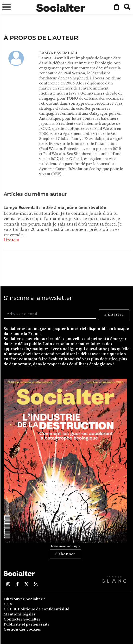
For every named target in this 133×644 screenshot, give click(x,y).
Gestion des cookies (22, 629)
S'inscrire (114, 314)
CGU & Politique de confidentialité (36, 609)
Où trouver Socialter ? (24, 599)
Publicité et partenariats (26, 624)
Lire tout (11, 240)
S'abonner (65, 554)
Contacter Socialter (22, 619)
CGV (8, 604)
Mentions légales (19, 614)
